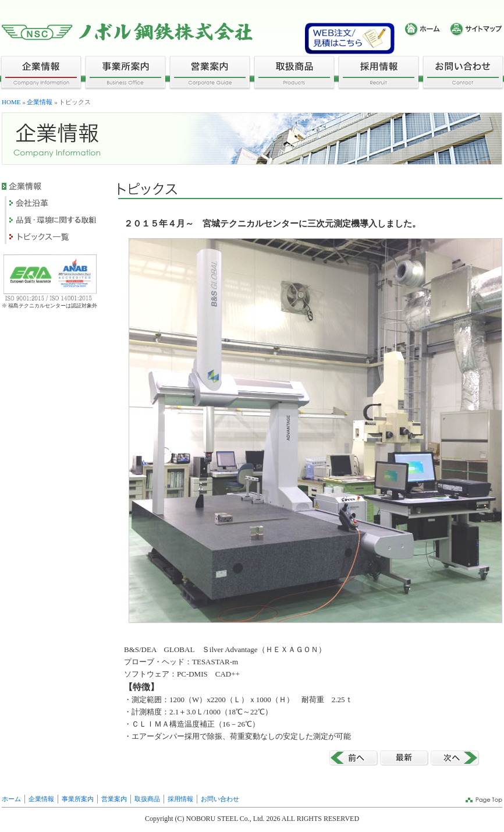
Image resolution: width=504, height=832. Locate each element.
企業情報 (40, 102)
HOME (11, 102)
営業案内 (114, 799)
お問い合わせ (220, 799)
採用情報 (180, 799)
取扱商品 (147, 799)
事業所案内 (78, 799)
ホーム (11, 799)
